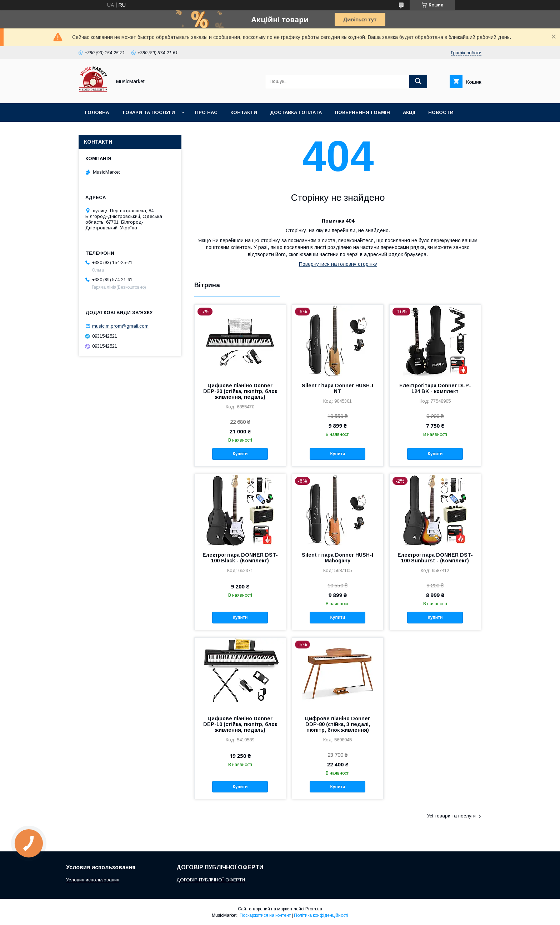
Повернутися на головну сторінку (338, 264)
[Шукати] (418, 81)
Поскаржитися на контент (265, 915)
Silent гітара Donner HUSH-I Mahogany (337, 558)
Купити (240, 454)
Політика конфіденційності (321, 915)
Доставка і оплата (296, 112)
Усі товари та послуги (451, 816)
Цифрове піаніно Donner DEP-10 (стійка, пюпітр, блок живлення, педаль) (240, 724)
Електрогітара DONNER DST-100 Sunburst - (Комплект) (435, 558)
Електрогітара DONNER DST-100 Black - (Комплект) (240, 558)
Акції (409, 112)
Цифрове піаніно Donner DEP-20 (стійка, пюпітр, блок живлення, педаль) (240, 391)
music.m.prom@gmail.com (120, 326)
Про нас (206, 112)
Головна (97, 112)
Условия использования (93, 880)
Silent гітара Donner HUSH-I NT (337, 388)
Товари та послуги (148, 112)
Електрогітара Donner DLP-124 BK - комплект (435, 388)
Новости (441, 112)
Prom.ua (314, 909)
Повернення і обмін (362, 112)
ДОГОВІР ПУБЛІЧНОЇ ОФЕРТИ (211, 880)
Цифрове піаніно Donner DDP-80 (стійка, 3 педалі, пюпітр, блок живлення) (337, 724)
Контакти (244, 112)
